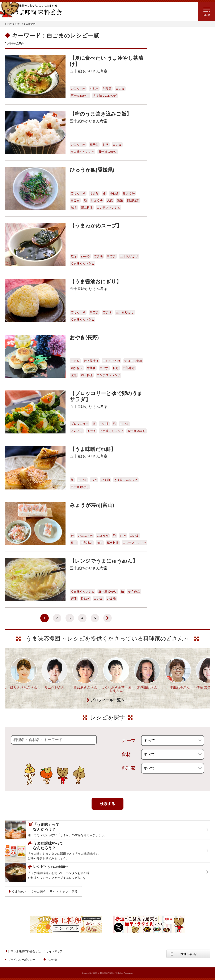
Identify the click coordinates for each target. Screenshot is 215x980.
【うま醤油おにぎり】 (96, 281)
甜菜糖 (91, 368)
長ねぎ (85, 599)
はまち (94, 193)
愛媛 (120, 200)
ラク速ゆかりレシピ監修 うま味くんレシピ (170, 81)
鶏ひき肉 (77, 368)
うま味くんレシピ (105, 96)
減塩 (74, 207)
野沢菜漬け (91, 361)
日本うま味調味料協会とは (24, 951)
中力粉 (75, 361)
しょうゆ (97, 200)
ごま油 (98, 256)
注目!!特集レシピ (165, 68)
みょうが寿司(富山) (92, 505)
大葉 (110, 200)
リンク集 (52, 960)
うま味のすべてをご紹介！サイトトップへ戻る (45, 891)
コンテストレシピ (109, 207)
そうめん (134, 591)
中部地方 (129, 368)
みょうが (129, 193)
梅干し (94, 145)
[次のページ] (107, 618)
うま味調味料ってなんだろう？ (178, 156)
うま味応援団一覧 (166, 143)
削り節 (107, 89)
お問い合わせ (188, 954)
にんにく (77, 431)
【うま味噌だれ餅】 (93, 449)
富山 (74, 543)
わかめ (85, 256)
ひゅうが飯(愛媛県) (92, 170)
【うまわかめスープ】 (96, 226)
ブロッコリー (80, 424)
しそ (106, 145)
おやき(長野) (84, 337)
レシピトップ (163, 49)
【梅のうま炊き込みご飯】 (101, 114)
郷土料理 (87, 207)
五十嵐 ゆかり (80, 96)
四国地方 (133, 200)
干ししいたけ (111, 361)
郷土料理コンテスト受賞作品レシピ (177, 132)
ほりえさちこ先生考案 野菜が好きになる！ (168, 120)
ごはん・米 (78, 89)
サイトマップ (54, 951)
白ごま (120, 89)
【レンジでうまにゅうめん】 (104, 561)
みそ (94, 480)
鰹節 (74, 256)
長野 (116, 368)
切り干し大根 (133, 361)
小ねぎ (94, 89)
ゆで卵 (91, 431)
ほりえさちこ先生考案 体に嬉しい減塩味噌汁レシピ (172, 106)
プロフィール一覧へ (107, 700)
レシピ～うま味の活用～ (174, 38)
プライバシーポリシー (21, 960)
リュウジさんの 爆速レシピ (171, 93)
